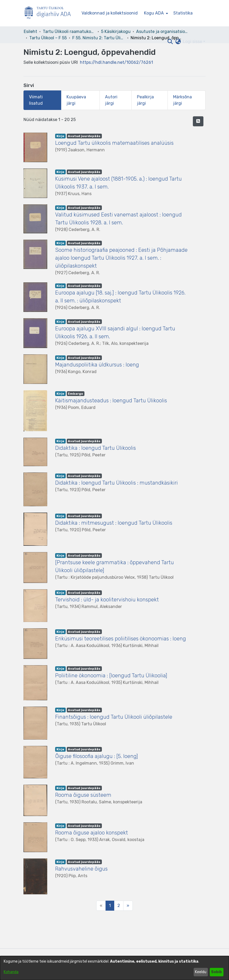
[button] (170, 42)
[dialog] (114, 968)
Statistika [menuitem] (183, 13)
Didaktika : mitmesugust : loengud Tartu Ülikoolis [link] (114, 523)
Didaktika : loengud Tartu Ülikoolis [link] (96, 448)
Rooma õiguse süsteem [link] (83, 795)
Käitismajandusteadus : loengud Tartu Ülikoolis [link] (111, 400)
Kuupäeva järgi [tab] (76, 100)
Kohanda (11, 972)
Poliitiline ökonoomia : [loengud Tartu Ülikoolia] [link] (111, 675)
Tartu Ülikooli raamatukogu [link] (69, 32)
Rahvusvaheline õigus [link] (81, 869)
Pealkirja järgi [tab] (145, 100)
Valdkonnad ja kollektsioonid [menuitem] (110, 13)
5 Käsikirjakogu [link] (116, 32)
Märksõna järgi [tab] (182, 100)
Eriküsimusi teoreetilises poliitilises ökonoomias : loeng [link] (121, 639)
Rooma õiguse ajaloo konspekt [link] (92, 833)
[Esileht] (50, 13)
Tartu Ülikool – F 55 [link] (48, 38)
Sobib (216, 972)
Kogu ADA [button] (154, 13)
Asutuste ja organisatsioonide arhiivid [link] (163, 32)
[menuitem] (156, 13)
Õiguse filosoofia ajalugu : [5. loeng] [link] (97, 756)
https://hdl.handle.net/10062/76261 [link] (116, 62)
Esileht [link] (30, 32)
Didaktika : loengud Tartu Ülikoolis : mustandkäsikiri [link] (116, 483)
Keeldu (201, 972)
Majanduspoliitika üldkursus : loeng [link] (97, 365)
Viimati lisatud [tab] (36, 100)
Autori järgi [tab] (111, 100)
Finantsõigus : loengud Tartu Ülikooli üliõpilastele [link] (114, 717)
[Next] (128, 906)
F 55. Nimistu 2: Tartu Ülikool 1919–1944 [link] (99, 38)
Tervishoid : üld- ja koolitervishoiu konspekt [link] (107, 600)
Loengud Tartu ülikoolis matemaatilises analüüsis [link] (114, 143)
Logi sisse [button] (193, 42)
